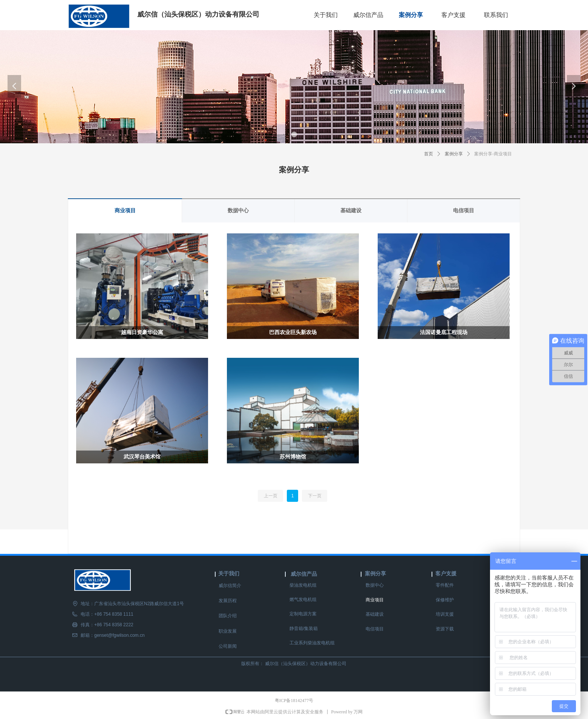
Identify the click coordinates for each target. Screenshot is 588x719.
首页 (429, 154)
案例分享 (454, 154)
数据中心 (238, 211)
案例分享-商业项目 (493, 154)
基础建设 (351, 211)
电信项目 (464, 211)
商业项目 (125, 211)
